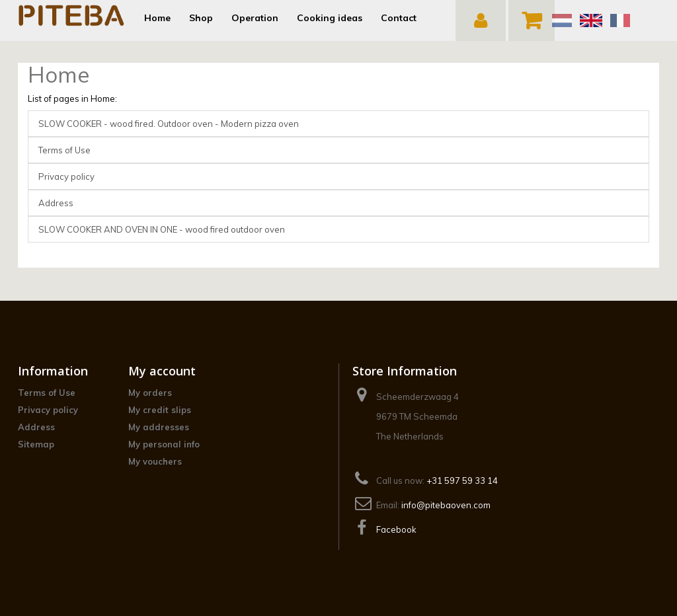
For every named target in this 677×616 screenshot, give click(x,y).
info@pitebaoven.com (446, 505)
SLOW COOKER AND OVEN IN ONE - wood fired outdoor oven (162, 229)
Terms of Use (64, 150)
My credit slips (160, 410)
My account (162, 371)
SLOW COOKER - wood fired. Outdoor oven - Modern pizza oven (169, 124)
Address (56, 203)
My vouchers (155, 461)
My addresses (159, 427)
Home (59, 74)
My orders (150, 393)
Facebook (396, 529)
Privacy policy (66, 176)
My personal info (164, 444)
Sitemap (36, 444)
